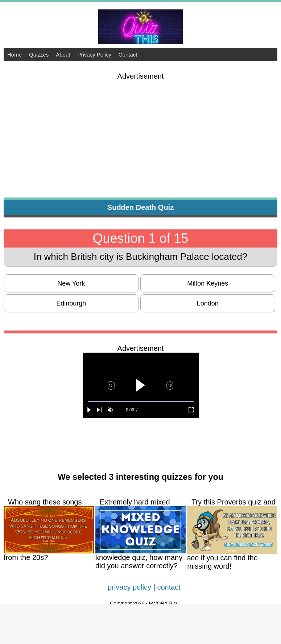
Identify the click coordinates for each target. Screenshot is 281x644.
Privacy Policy (94, 55)
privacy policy (129, 587)
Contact (128, 55)
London (208, 303)
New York (71, 283)
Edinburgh (71, 303)
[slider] (141, 402)
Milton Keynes (208, 283)
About (63, 55)
